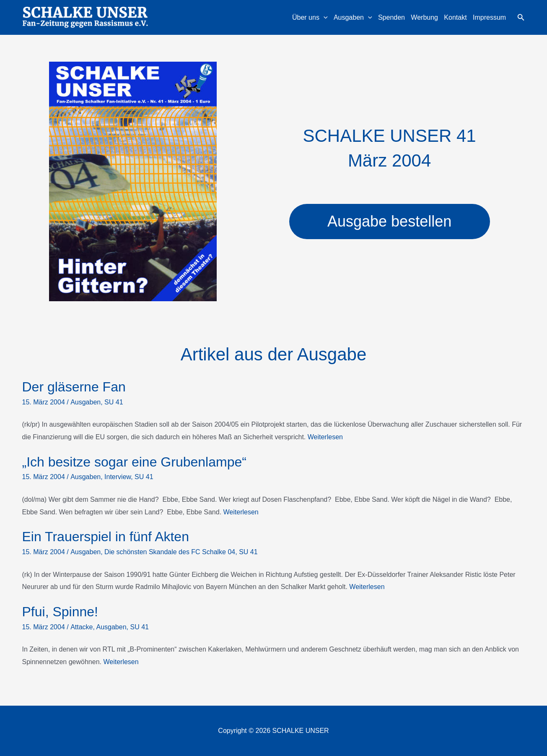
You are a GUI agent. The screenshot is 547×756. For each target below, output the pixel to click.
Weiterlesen (325, 437)
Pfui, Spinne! (60, 612)
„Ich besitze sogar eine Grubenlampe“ (134, 462)
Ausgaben (353, 18)
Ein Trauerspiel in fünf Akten (106, 537)
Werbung (424, 17)
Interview (118, 477)
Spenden (391, 17)
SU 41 (114, 402)
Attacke (82, 627)
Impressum (489, 17)
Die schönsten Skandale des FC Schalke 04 (170, 552)
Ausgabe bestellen (389, 221)
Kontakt (455, 17)
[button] (521, 18)
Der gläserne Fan (74, 387)
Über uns (310, 18)
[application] (324, 18)
